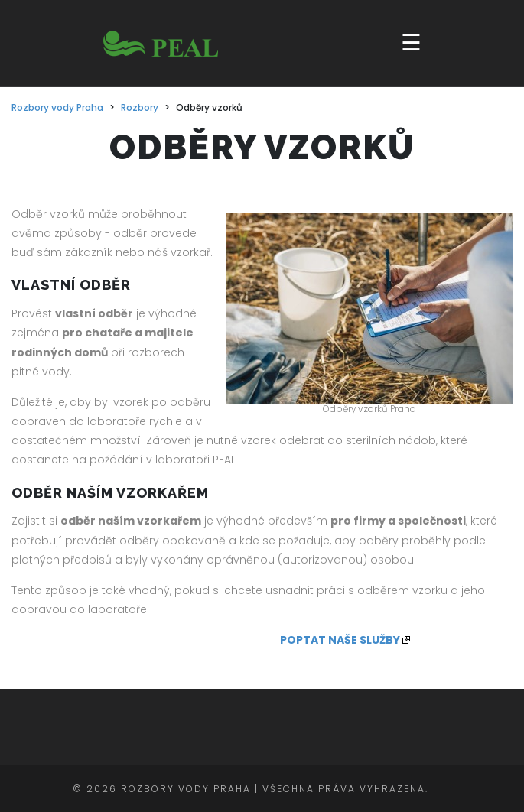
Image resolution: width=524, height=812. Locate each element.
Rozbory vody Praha (57, 108)
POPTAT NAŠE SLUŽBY (340, 640)
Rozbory (140, 108)
